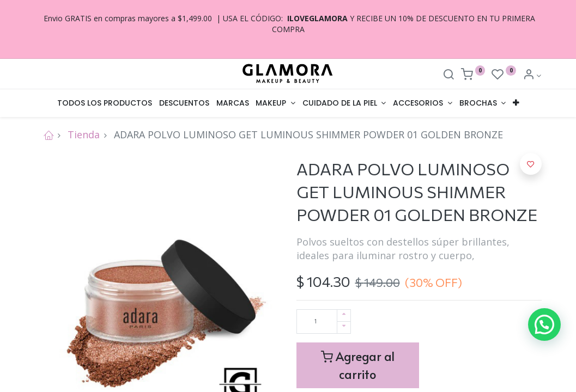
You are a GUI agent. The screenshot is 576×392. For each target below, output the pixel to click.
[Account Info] (532, 75)
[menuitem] (105, 103)
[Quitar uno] (344, 327)
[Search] (448, 75)
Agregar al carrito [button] (358, 365)
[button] (516, 103)
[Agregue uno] (344, 316)
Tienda (84, 134)
